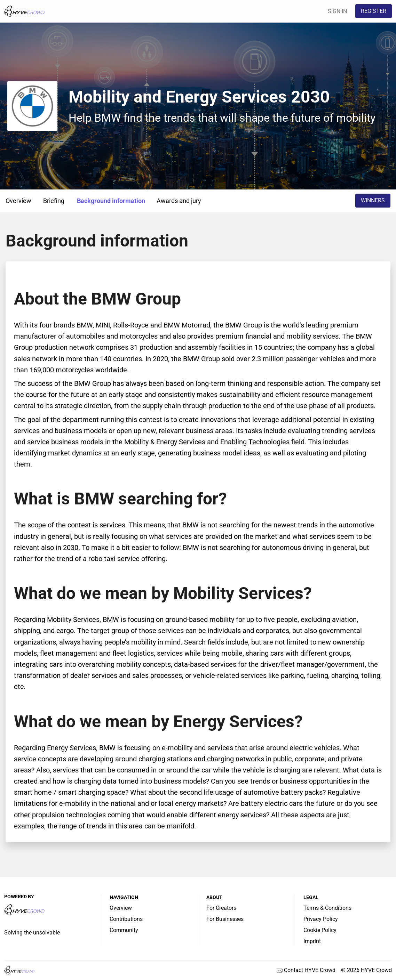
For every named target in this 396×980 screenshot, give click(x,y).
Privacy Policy (321, 919)
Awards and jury (179, 201)
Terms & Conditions (327, 908)
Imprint (312, 941)
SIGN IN (337, 11)
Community (124, 930)
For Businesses (225, 919)
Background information (111, 201)
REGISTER (374, 11)
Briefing (54, 201)
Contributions (126, 919)
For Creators (221, 908)
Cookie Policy (320, 930)
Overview (18, 201)
